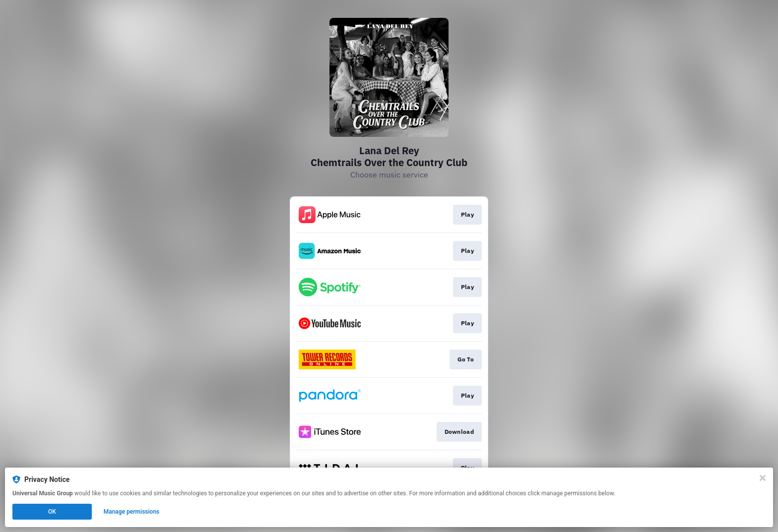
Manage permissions (132, 512)
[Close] (763, 478)
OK (52, 512)
